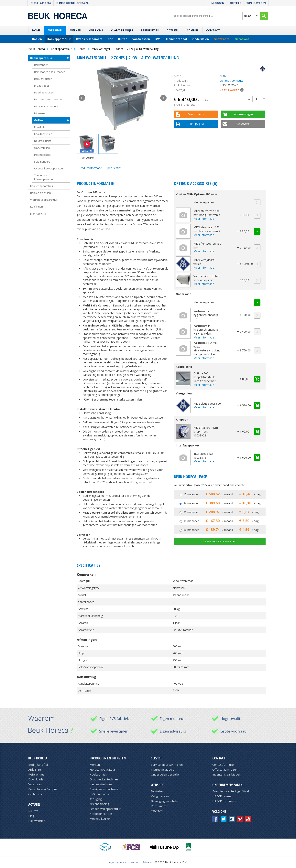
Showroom (222, 39)
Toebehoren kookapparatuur (44, 177)
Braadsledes (42, 86)
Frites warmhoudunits (47, 106)
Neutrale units (43, 141)
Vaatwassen (141, 39)
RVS (158, 39)
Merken (75, 30)
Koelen (37, 39)
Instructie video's (163, 769)
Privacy (147, 862)
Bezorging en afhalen (165, 801)
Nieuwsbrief (36, 821)
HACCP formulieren (225, 801)
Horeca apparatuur (102, 769)
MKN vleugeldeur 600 (207, 404)
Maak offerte (196, 114)
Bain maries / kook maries (50, 72)
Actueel (173, 30)
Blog (31, 816)
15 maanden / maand (222, 494)
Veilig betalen (160, 796)
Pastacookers (42, 155)
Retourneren (159, 806)
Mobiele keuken (100, 819)
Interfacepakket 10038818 (203, 456)
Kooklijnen (37, 207)
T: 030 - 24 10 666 (41, 3)
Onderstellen (42, 148)
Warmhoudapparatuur (44, 200)
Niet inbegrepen (204, 202)
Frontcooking (38, 214)
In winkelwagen (243, 114)
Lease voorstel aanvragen (220, 541)
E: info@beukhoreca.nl (73, 3)
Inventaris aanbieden (226, 774)
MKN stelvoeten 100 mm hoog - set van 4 (207, 213)
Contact (213, 30)
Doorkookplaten (44, 92)
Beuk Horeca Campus (43, 789)
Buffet (122, 39)
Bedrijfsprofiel (38, 765)
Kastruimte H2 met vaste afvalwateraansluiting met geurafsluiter (207, 348)
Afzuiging (96, 799)
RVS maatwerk (99, 794)
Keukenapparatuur (42, 186)
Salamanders (42, 162)
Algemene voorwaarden (124, 862)
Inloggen (217, 3)
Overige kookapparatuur (49, 168)
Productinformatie (90, 168)
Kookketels (41, 127)
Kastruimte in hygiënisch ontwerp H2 (206, 315)
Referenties (150, 30)
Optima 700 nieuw (231, 81)
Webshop (55, 30)
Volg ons (219, 811)
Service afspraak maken (167, 765)
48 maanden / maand (221, 521)
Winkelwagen (256, 3)
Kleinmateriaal (176, 39)
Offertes (157, 811)
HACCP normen (223, 796)
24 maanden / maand (222, 503)
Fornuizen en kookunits (48, 99)
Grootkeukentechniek (104, 779)
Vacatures (35, 784)
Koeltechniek (98, 774)
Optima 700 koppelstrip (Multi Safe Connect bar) (205, 377)
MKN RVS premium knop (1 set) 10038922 (206, 431)
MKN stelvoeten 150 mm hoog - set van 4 (207, 229)
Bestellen (157, 791)
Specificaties (114, 168)
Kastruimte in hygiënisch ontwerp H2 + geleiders (206, 330)
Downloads (36, 779)
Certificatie (36, 794)
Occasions (242, 39)
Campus (193, 30)
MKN (223, 76)
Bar (110, 39)
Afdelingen (35, 769)
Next (163, 98)
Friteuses (40, 113)
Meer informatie (204, 219)
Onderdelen (201, 39)
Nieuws (33, 811)
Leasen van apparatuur (105, 809)
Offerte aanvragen (225, 769)
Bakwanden (41, 65)
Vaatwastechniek (101, 784)
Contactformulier (224, 765)
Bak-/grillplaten (43, 79)
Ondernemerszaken (227, 785)
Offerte (235, 3)
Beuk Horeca (38, 758)
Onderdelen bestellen (166, 774)
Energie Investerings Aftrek (231, 791)
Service (156, 758)
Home (36, 30)
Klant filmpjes (122, 30)
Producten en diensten (108, 758)
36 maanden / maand (221, 512)
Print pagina (196, 124)
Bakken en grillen (41, 193)
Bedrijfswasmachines (104, 789)
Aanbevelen (243, 124)
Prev (82, 98)
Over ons (96, 30)
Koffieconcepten (101, 814)
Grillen (39, 120)
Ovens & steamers (89, 39)
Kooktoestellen (43, 134)
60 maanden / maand (221, 530)
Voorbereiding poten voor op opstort (206, 278)
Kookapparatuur (59, 39)
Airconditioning (99, 804)
